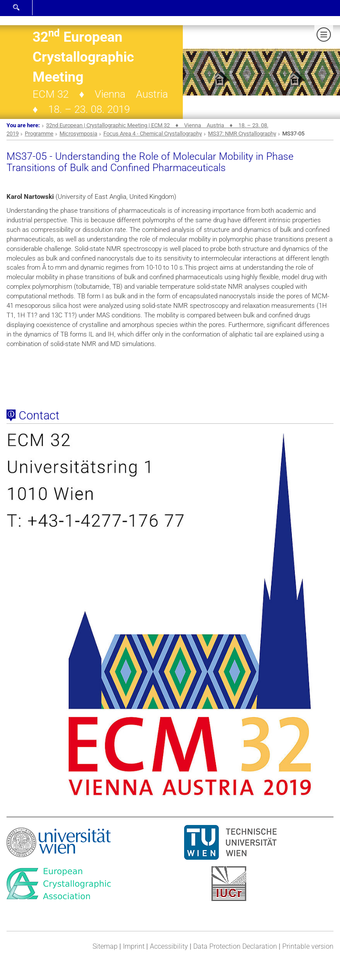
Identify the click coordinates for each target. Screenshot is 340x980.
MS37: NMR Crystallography (242, 134)
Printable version (308, 946)
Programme (39, 134)
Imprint (134, 946)
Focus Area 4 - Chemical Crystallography (153, 134)
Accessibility (169, 946)
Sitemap (105, 946)
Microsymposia (78, 134)
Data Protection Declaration (235, 946)
